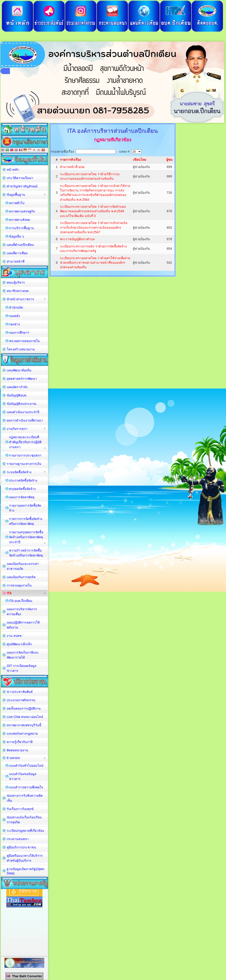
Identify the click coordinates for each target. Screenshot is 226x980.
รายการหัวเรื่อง (70, 160)
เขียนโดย (139, 160)
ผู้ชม (169, 160)
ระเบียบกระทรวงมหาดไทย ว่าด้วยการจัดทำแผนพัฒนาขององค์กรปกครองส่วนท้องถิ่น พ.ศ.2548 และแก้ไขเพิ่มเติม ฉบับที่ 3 (93, 211)
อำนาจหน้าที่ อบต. (73, 167)
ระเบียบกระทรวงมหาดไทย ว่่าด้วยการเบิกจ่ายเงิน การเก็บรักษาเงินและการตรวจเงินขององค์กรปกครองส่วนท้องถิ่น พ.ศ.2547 (94, 227)
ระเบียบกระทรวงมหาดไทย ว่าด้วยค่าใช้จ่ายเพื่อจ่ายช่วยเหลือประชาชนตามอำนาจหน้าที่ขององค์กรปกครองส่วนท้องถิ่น (95, 263)
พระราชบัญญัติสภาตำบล (77, 239)
